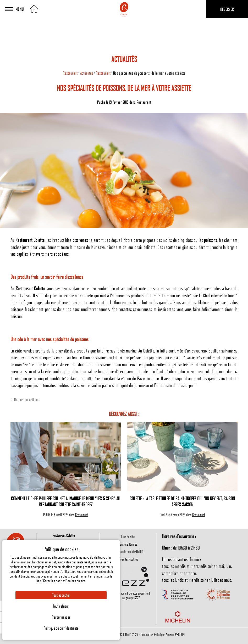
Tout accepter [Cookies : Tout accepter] (61, 595)
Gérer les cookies (128, 559)
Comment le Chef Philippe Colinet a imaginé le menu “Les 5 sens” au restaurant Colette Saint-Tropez (66, 501)
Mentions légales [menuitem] (128, 544)
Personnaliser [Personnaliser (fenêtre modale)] (61, 617)
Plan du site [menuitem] (128, 536)
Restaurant (71, 73)
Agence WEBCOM (175, 634)
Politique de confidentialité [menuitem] (128, 551)
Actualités (87, 73)
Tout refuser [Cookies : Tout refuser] (61, 606)
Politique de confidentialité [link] (61, 628)
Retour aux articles (25, 400)
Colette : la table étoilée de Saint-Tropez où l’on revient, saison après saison (182, 501)
